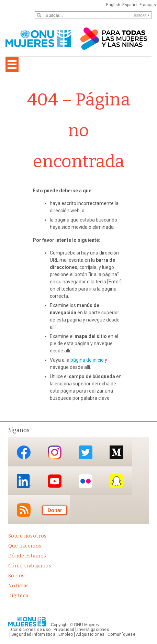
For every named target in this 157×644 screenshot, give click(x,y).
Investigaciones (93, 630)
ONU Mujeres (86, 625)
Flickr (86, 481)
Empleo (66, 634)
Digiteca (18, 596)
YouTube (55, 481)
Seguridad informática (33, 634)
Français (148, 5)
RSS (24, 510)
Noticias (18, 586)
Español (130, 5)
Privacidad (64, 630)
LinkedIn (24, 481)
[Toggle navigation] (12, 64)
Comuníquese (121, 634)
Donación (55, 510)
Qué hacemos (25, 546)
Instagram (55, 453)
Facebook (24, 453)
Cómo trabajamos (30, 566)
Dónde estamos (27, 556)
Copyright (60, 625)
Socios (16, 576)
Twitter (86, 453)
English (113, 5)
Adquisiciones (90, 634)
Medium (116, 453)
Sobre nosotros (27, 536)
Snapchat (116, 481)
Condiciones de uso (31, 630)
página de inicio (87, 360)
